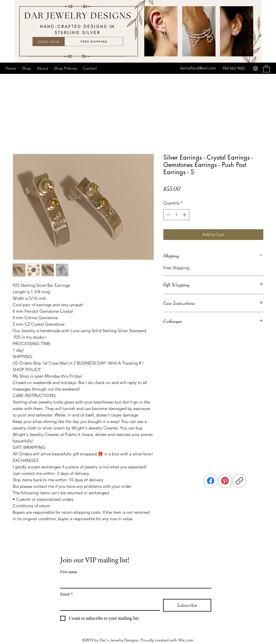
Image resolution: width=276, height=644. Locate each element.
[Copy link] (239, 481)
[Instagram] (255, 69)
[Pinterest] (225, 481)
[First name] (134, 582)
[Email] (108, 605)
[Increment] (185, 215)
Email (66, 594)
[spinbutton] (176, 215)
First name (69, 572)
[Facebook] (211, 481)
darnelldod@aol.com (198, 68)
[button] (266, 68)
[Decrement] (168, 215)
